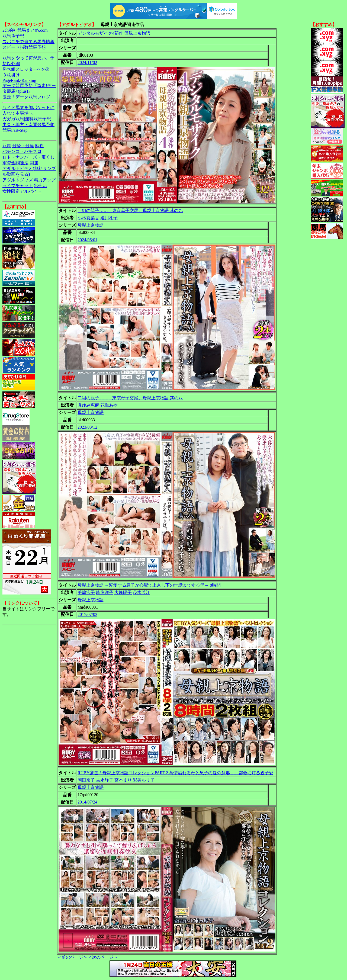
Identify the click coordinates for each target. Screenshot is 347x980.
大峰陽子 (123, 592)
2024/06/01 (87, 240)
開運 (34, 163)
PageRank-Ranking (19, 80)
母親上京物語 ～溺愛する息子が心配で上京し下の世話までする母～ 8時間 (149, 585)
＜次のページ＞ (103, 957)
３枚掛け (11, 75)
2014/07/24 (87, 802)
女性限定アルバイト (22, 191)
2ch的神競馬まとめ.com (25, 30)
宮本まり (123, 780)
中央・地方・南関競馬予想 (28, 125)
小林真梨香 (88, 218)
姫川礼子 (109, 218)
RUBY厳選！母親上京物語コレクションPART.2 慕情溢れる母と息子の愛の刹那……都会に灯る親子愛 (175, 773)
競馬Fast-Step (15, 130)
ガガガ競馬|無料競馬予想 (27, 119)
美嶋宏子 (86, 592)
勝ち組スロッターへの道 (26, 69)
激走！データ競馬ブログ (26, 97)
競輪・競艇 (23, 146)
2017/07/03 (87, 614)
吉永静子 (105, 780)
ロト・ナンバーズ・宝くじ (28, 157)
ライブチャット (18, 186)
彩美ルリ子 (144, 780)
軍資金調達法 (15, 163)
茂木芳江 (142, 592)
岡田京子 (86, 780)
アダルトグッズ (18, 180)
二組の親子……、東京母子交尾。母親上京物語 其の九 (130, 211)
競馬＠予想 (13, 36)
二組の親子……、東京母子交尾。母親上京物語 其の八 (130, 398)
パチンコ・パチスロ (22, 151)
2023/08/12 (87, 427)
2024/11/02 (87, 62)
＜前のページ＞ (72, 957)
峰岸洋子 (105, 592)
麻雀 (39, 146)
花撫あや (109, 405)
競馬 (7, 146)
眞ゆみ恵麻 (88, 405)
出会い (40, 186)
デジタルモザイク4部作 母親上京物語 (114, 33)
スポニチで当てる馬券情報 (28, 42)
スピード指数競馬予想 (24, 47)
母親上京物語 (91, 225)
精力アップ (45, 180)
